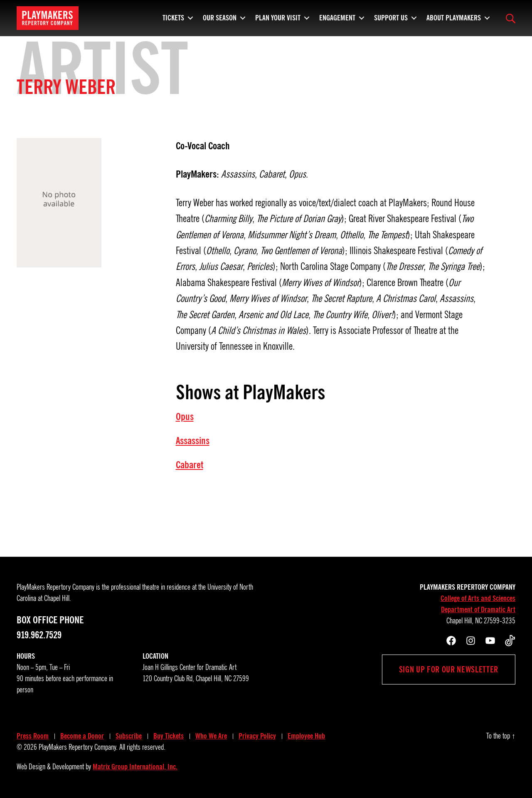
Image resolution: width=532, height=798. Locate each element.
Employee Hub (306, 736)
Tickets (173, 17)
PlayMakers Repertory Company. (78, 747)
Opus (185, 417)
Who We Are (211, 736)
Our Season (220, 17)
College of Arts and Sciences (478, 598)
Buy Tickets (169, 736)
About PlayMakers (454, 17)
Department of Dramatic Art (478, 610)
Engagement (337, 17)
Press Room (33, 736)
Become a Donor (82, 736)
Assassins (193, 441)
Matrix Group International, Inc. (135, 767)
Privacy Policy (257, 736)
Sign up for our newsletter (449, 670)
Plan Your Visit (278, 17)
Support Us (391, 17)
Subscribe (129, 736)
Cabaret (190, 465)
